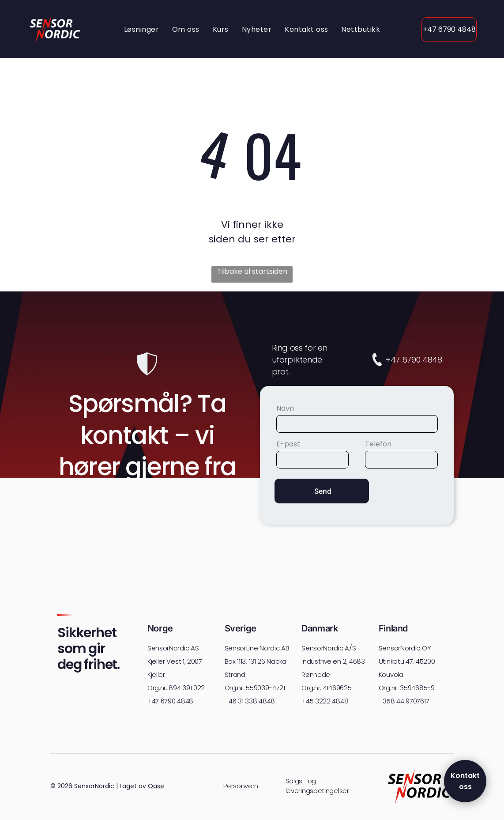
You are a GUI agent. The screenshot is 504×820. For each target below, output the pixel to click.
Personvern (241, 786)
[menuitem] (141, 29)
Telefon (378, 444)
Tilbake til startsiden (252, 271)
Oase (156, 786)
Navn (285, 408)
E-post (288, 444)
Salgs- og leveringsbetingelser (317, 786)
